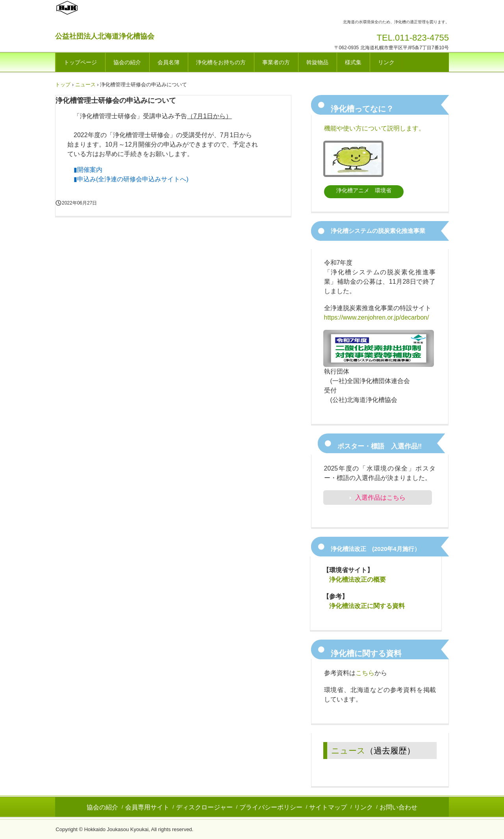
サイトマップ (328, 807)
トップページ (80, 62)
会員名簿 (169, 62)
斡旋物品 (317, 62)
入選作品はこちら (380, 498)
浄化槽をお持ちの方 (221, 62)
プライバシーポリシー (271, 807)
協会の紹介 (127, 62)
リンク (386, 62)
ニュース (348, 751)
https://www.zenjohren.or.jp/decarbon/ (377, 317)
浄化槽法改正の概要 (358, 579)
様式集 (353, 62)
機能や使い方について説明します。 (374, 128)
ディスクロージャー (204, 807)
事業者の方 (276, 62)
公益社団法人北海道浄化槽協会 (105, 36)
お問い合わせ (398, 807)
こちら (365, 673)
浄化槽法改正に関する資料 (367, 606)
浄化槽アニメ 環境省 (364, 190)
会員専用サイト (147, 807)
